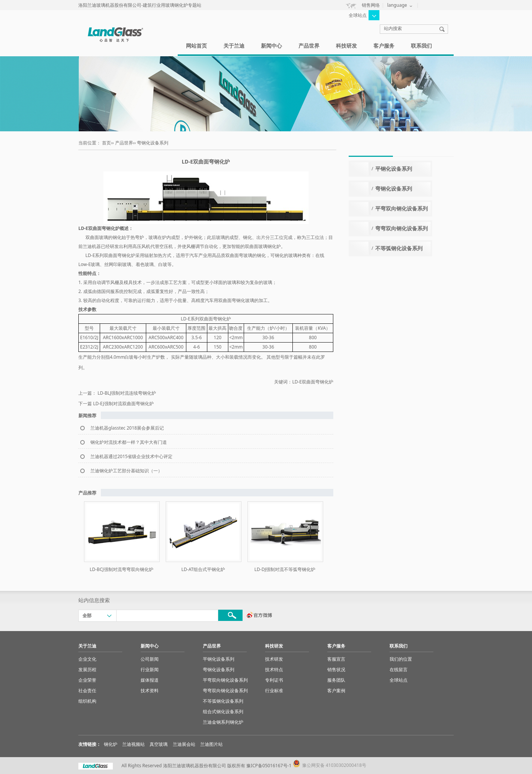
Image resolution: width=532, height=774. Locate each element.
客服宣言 (336, 659)
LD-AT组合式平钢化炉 (203, 569)
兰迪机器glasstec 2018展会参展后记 (127, 428)
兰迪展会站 (184, 744)
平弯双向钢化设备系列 (402, 208)
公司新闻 (150, 659)
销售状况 (336, 670)
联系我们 (421, 46)
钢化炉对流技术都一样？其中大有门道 (129, 442)
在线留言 (399, 670)
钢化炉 (111, 744)
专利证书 (274, 680)
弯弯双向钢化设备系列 (402, 228)
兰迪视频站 (133, 744)
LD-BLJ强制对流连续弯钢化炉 (127, 393)
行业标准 (274, 691)
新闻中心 (271, 46)
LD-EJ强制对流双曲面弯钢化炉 (123, 404)
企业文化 (87, 659)
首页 (106, 143)
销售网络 (371, 5)
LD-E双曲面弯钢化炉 (313, 382)
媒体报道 (150, 680)
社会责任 (87, 691)
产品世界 (309, 46)
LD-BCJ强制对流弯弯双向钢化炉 (121, 569)
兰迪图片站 (211, 744)
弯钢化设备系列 (153, 143)
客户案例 (336, 691)
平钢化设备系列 (394, 169)
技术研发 (274, 659)
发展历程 (87, 670)
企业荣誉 (87, 680)
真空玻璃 (159, 744)
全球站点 (399, 680)
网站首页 (196, 46)
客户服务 (384, 46)
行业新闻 (150, 670)
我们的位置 (401, 659)
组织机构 (87, 701)
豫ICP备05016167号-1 (269, 766)
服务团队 (336, 680)
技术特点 (274, 670)
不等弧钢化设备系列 (399, 248)
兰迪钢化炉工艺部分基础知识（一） (126, 471)
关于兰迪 (234, 46)
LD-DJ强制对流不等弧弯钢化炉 (285, 569)
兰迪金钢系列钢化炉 (223, 722)
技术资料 (150, 691)
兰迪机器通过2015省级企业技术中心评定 (131, 456)
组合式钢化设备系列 (223, 712)
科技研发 (346, 46)
